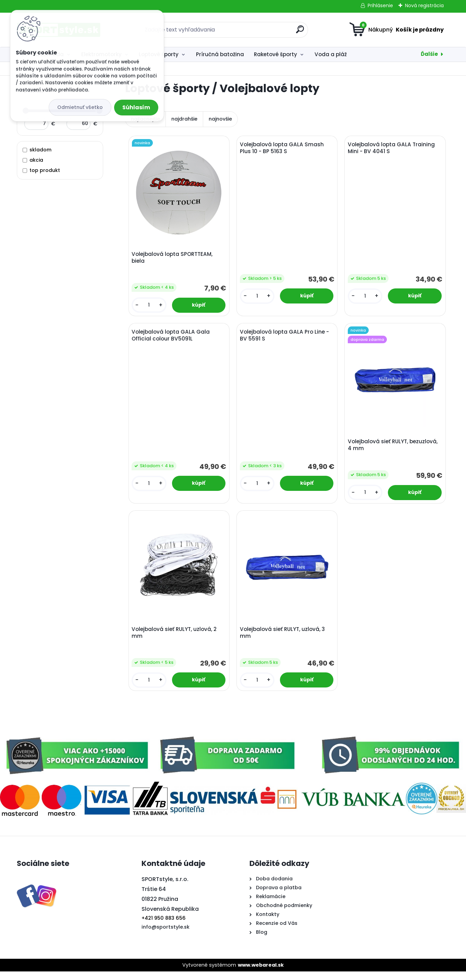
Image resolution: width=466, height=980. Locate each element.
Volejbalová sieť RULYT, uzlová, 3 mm (284, 640)
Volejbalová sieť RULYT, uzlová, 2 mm (175, 640)
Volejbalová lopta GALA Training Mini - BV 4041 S (393, 149)
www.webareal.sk (261, 973)
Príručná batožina (220, 54)
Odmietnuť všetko (80, 107)
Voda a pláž (331, 54)
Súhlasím (136, 107)
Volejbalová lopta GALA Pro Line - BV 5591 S (286, 340)
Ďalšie (429, 54)
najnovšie (220, 119)
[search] (300, 32)
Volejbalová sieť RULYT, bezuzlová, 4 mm (394, 449)
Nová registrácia (424, 5)
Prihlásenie (380, 5)
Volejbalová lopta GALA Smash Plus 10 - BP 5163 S (283, 149)
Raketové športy (275, 54)
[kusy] (150, 306)
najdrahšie (184, 119)
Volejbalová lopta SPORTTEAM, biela (173, 259)
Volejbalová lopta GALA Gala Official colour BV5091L (172, 340)
